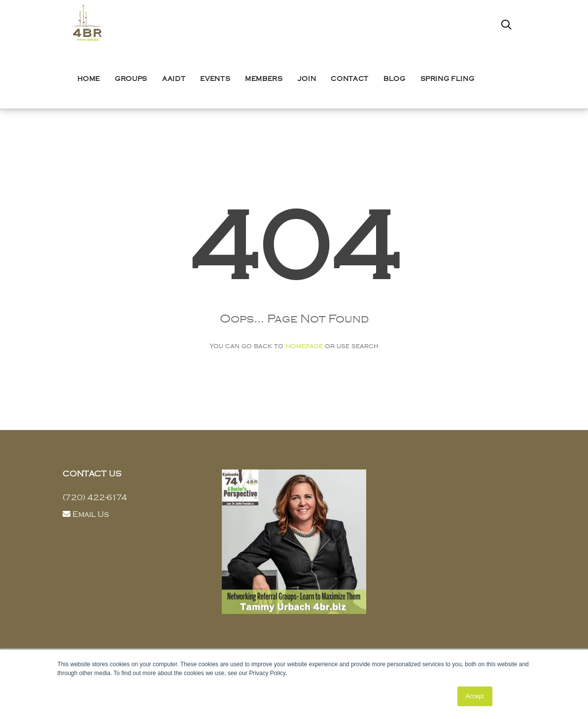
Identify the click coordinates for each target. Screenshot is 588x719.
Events (215, 79)
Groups (131, 79)
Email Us (91, 514)
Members (264, 79)
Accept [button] (475, 696)
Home (89, 79)
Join (307, 79)
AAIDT (174, 79)
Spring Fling (448, 79)
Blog (395, 79)
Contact (350, 79)
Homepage (304, 346)
